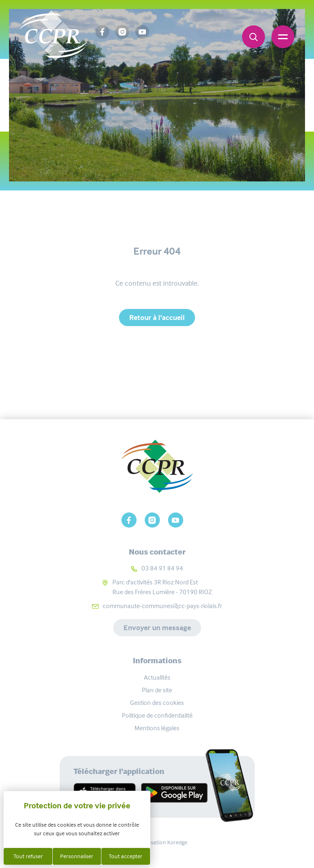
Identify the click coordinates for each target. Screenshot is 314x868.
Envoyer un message (157, 628)
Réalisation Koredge (157, 842)
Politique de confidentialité (157, 715)
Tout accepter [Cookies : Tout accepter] (126, 856)
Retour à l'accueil (157, 318)
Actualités (157, 677)
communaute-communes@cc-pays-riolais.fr (162, 606)
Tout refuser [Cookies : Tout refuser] (28, 856)
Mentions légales (157, 728)
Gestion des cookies (157, 703)
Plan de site (157, 690)
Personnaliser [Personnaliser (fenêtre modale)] (77, 856)
